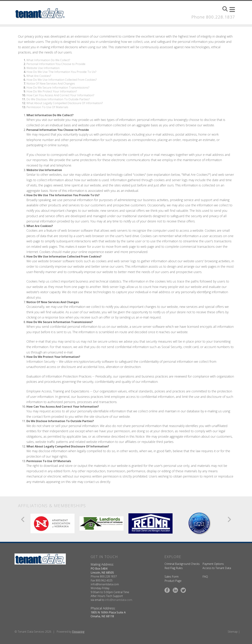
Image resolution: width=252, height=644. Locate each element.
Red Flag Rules (174, 568)
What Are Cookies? (39, 76)
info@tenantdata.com (105, 584)
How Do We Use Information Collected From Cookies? (62, 80)
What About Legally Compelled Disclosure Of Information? (65, 103)
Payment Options (213, 564)
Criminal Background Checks (182, 564)
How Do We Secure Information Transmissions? (58, 88)
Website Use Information (43, 68)
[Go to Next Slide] (229, 519)
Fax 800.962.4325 (102, 580)
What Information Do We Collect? (48, 60)
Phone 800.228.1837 (213, 17)
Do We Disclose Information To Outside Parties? (58, 99)
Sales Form (171, 577)
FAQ (205, 577)
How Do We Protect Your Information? (52, 91)
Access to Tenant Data (217, 568)
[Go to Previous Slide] (23, 519)
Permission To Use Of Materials (47, 107)
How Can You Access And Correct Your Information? (60, 95)
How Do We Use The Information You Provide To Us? (61, 72)
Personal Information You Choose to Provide (56, 64)
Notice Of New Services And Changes (51, 84)
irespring (79, 632)
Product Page (173, 581)
